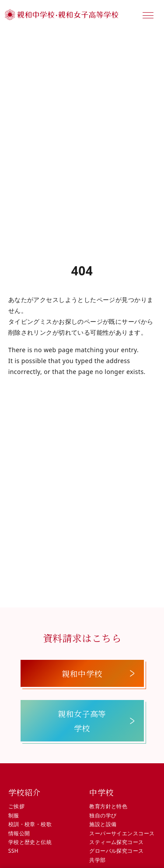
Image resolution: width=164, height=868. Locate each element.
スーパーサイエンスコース (122, 833)
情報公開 (19, 833)
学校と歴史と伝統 (30, 842)
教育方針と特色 (108, 806)
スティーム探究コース (116, 842)
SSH (13, 851)
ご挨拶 (16, 806)
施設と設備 (103, 824)
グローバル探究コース (116, 851)
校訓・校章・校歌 (30, 824)
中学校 (101, 792)
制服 (14, 815)
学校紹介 (24, 792)
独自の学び (103, 815)
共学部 (97, 860)
